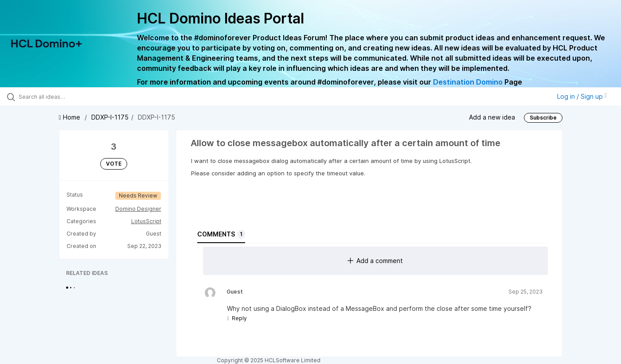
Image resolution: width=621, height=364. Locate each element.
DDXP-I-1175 (110, 117)
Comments (221, 234)
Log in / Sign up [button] (582, 96)
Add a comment (375, 261)
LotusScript (146, 221)
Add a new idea (492, 117)
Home (70, 117)
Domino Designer (138, 209)
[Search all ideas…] (73, 97)
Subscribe (543, 118)
